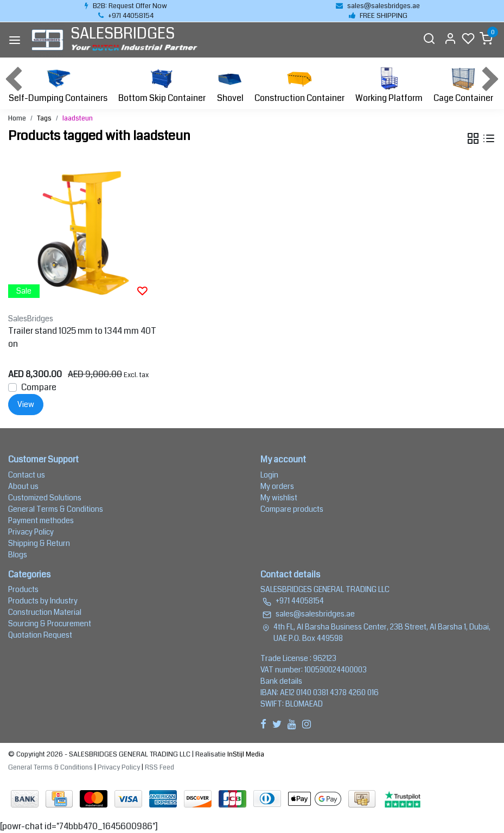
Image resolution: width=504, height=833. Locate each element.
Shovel (230, 84)
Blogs (18, 555)
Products (23, 589)
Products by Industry (43, 601)
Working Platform (389, 84)
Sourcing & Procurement (50, 624)
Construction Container (299, 84)
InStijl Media (245, 754)
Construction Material (45, 612)
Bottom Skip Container (162, 84)
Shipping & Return (39, 543)
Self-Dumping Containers (58, 84)
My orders (277, 486)
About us (23, 486)
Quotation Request (40, 635)
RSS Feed (160, 767)
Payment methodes (41, 520)
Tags (44, 118)
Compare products (292, 509)
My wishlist (279, 498)
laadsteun (78, 118)
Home (17, 118)
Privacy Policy (31, 532)
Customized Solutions (45, 498)
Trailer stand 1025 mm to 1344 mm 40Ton (82, 337)
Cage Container (463, 84)
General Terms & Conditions (56, 509)
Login (269, 475)
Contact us (27, 475)
